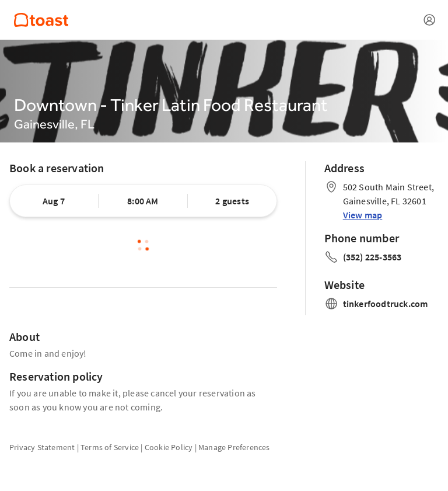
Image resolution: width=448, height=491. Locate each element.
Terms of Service (110, 447)
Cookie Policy (169, 447)
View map (363, 215)
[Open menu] (429, 20)
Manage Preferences (234, 447)
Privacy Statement (42, 447)
